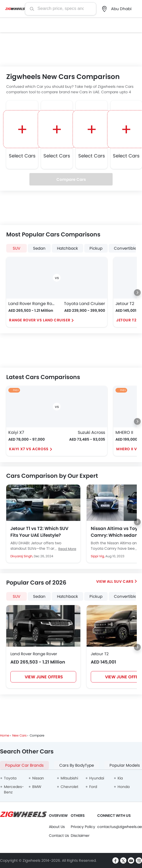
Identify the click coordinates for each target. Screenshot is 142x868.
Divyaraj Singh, (22, 556)
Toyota (10, 778)
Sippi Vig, (98, 556)
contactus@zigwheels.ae (120, 827)
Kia (120, 778)
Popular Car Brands (24, 765)
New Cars (19, 735)
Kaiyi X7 (16, 432)
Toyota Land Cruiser (85, 304)
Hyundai (97, 778)
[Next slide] (137, 293)
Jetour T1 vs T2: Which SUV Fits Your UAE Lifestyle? (39, 532)
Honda (124, 787)
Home (5, 735)
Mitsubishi (69, 778)
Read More (67, 549)
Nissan (38, 778)
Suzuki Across (91, 432)
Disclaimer (80, 836)
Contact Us (59, 836)
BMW (37, 787)
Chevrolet (69, 787)
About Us (57, 827)
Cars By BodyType (77, 765)
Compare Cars (71, 179)
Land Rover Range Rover (31, 304)
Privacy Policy (83, 827)
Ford (93, 787)
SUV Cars (124, 581)
